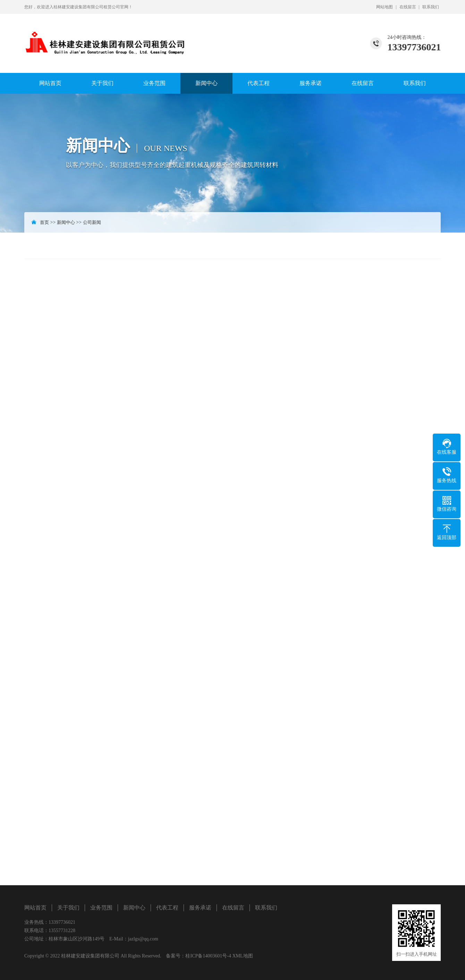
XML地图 (242, 956)
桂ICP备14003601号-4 (208, 956)
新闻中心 (206, 83)
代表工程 (259, 83)
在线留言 (408, 7)
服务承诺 (311, 83)
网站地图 (384, 7)
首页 (44, 222)
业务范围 (154, 83)
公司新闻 (92, 222)
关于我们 (102, 83)
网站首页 (50, 83)
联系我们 (431, 7)
